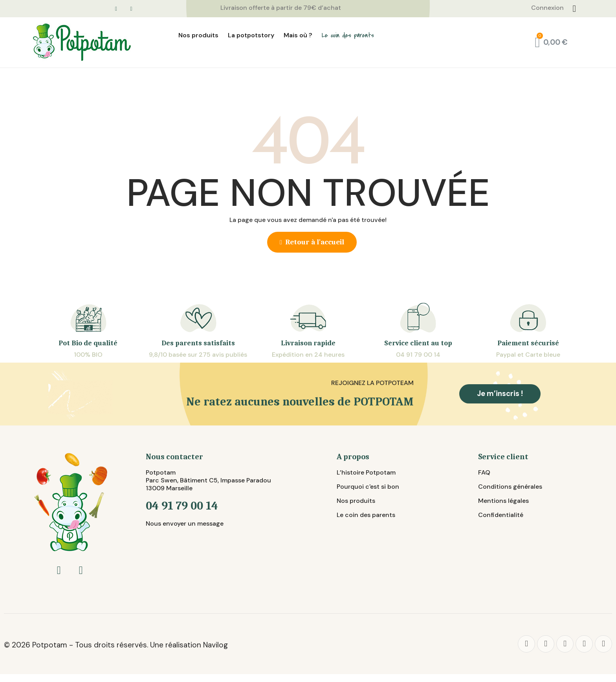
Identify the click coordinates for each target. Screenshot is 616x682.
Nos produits (198, 35)
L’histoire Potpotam (366, 472)
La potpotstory (251, 35)
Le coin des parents (348, 35)
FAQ (484, 472)
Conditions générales (510, 487)
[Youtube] (603, 644)
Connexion (547, 8)
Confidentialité (501, 515)
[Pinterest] (565, 644)
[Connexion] (574, 9)
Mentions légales (503, 501)
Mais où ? (298, 35)
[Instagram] (584, 644)
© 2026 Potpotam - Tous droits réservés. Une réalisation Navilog (116, 645)
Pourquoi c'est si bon (368, 487)
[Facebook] (526, 644)
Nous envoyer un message (185, 523)
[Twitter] (546, 644)
